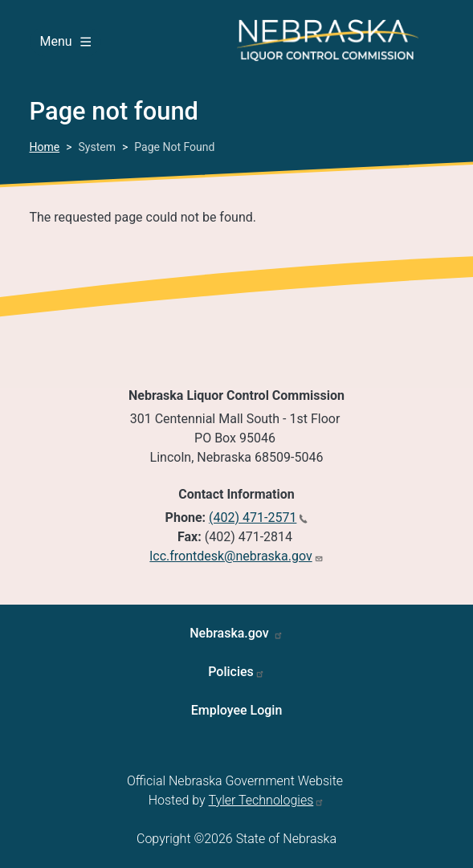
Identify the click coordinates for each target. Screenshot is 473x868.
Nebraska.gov (231, 633)
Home (45, 147)
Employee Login (237, 710)
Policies (231, 672)
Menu (65, 41)
